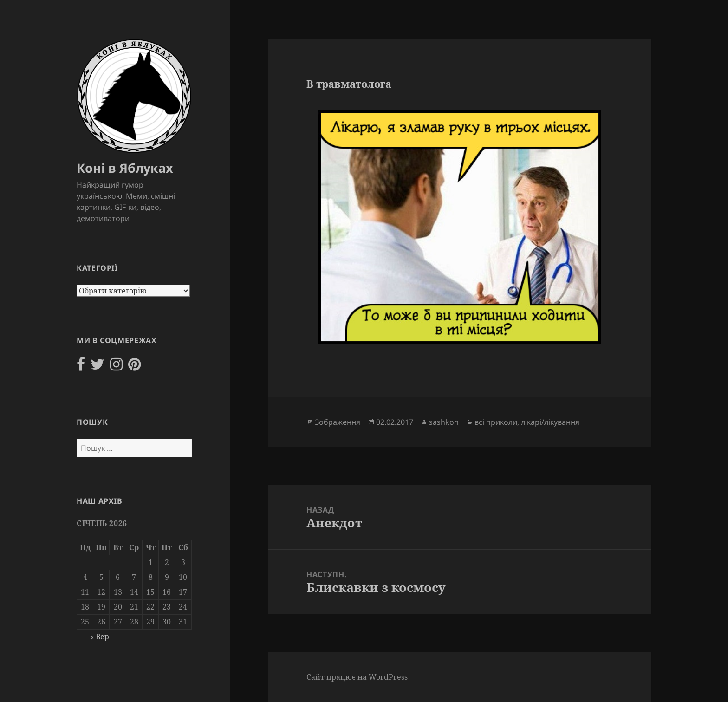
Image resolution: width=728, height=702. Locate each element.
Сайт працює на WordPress (357, 677)
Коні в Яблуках (125, 168)
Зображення (338, 422)
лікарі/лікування (550, 422)
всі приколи (496, 422)
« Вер (100, 637)
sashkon (444, 422)
